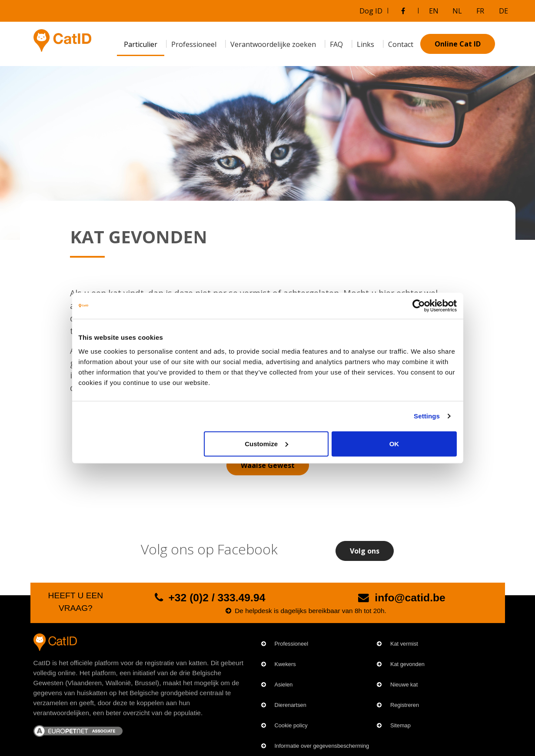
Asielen (284, 685)
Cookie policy (291, 725)
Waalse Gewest (268, 465)
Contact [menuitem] (401, 44)
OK (394, 443)
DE (503, 11)
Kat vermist (404, 644)
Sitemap (400, 725)
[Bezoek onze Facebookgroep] (403, 11)
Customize (266, 443)
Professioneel (292, 644)
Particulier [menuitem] (141, 44)
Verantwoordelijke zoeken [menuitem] (273, 44)
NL (457, 11)
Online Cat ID (458, 44)
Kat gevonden (407, 664)
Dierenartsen (291, 705)
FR (480, 11)
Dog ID (371, 11)
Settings (427, 416)
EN (434, 11)
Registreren (405, 705)
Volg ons (365, 551)
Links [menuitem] (366, 44)
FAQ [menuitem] (336, 44)
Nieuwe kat (404, 685)
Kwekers (285, 664)
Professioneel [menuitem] (194, 44)
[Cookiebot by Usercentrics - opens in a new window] (419, 306)
